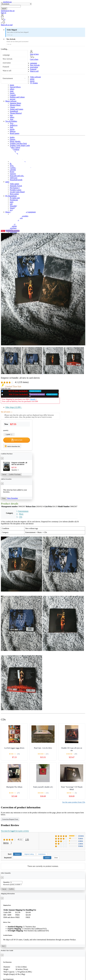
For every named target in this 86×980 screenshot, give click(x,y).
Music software (11, 101)
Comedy (13, 95)
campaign (6, 55)
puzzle (12, 129)
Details (33, 399)
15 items (81, 836)
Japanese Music (16, 103)
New (23, 391)
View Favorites (12, 498)
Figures (13, 139)
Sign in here (34, 54)
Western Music (15, 105)
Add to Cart (17, 440)
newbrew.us (7, 2)
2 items (81, 841)
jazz (11, 115)
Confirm (11, 889)
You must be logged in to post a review (15, 831)
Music (21, 514)
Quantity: (6, 882)
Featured (6, 67)
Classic (12, 107)
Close (4, 498)
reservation (7, 63)
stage (12, 91)
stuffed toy (14, 125)
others (12, 89)
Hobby (12, 137)
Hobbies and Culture (17, 97)
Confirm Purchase (15, 474)
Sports (12, 93)
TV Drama (34, 83)
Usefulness (42, 854)
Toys (12, 123)
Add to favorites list (12, 446)
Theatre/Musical (16, 113)
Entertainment (8, 78)
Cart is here (34, 59)
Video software (35, 77)
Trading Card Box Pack (18, 143)
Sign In (4, 13)
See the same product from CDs (74, 802)
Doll (11, 127)
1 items (81, 844)
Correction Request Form (10, 819)
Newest (17, 854)
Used (31, 394)
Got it (4, 946)
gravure (13, 99)
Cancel (4, 474)
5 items (81, 838)
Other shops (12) (14, 407)
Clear (56, 858)
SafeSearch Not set (8, 11)
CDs (21, 517)
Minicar (13, 131)
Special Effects (15, 87)
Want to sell (7, 71)
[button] (43, 22)
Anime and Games (17, 109)
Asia (11, 119)
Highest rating (29, 854)
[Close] (2, 458)
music (12, 85)
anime (32, 79)
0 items (81, 846)
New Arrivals (8, 59)
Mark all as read (7, 25)
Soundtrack (14, 111)
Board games (15, 133)
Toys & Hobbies (11, 121)
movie (32, 81)
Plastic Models (15, 141)
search (4, 9)
